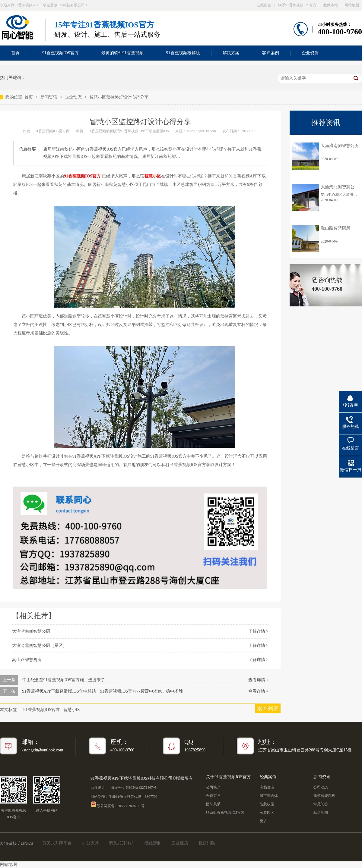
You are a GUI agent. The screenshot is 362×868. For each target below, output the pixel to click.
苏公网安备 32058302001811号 (117, 804)
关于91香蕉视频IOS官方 (229, 777)
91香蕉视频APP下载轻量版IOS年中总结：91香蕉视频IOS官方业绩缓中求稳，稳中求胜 (103, 691)
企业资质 (310, 53)
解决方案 (231, 53)
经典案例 (268, 777)
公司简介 (213, 787)
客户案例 (271, 53)
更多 (263, 821)
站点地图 (321, 813)
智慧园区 (267, 813)
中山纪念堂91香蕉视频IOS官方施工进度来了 (64, 680)
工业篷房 (180, 843)
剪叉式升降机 (122, 843)
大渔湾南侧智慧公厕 (31, 631)
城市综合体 (269, 796)
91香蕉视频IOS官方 (60, 53)
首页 (29, 97)
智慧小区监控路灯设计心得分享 (119, 97)
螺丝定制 (153, 843)
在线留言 (264, 5)
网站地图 (352, 5)
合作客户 (213, 796)
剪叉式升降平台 (57, 843)
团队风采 (213, 804)
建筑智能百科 (324, 796)
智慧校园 (267, 804)
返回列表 (268, 708)
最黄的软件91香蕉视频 (122, 53)
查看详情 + (258, 680)
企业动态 (74, 97)
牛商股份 (116, 797)
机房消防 (207, 843)
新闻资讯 (49, 97)
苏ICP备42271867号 (141, 788)
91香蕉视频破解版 (183, 53)
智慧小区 (72, 710)
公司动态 (321, 787)
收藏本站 (331, 5)
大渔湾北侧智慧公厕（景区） (40, 646)
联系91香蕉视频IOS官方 (297, 5)
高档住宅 (267, 787)
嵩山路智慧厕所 (27, 660)
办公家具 (91, 843)
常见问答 (321, 804)
